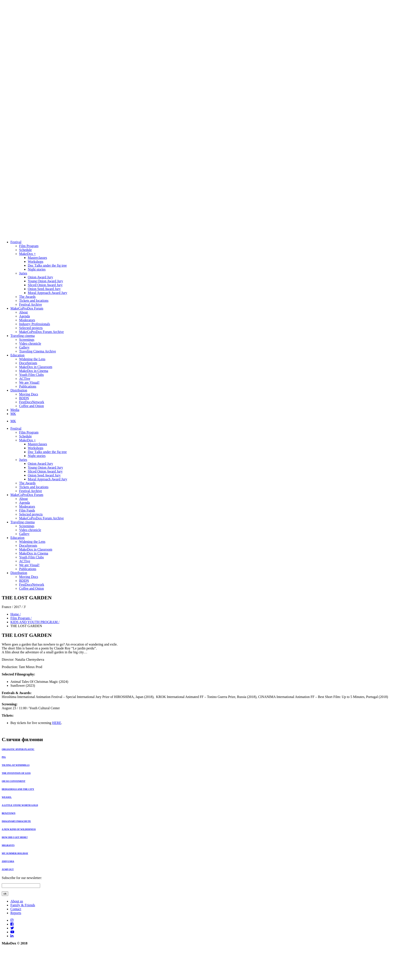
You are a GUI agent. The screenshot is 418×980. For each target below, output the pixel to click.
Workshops (36, 262)
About (23, 312)
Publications (28, 386)
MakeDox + (27, 254)
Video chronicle (30, 343)
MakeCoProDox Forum (27, 308)
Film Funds (27, 510)
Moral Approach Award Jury (47, 293)
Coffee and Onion (31, 406)
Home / (16, 614)
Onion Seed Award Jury (44, 289)
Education (17, 355)
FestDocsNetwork (32, 402)
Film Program (29, 246)
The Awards (27, 297)
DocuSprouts (28, 363)
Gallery (24, 347)
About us (17, 901)
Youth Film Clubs (31, 375)
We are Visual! (29, 382)
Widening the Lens (32, 359)
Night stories (37, 269)
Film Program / (21, 618)
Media (15, 410)
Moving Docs (29, 394)
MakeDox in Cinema (34, 371)
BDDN (24, 398)
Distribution (19, 390)
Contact (16, 909)
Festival (16, 242)
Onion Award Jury (40, 277)
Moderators (27, 320)
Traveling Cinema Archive (38, 351)
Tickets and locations (34, 301)
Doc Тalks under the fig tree (47, 265)
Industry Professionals (35, 324)
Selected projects (31, 328)
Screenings (27, 340)
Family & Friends (23, 905)
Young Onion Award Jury (45, 281)
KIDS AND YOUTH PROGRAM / (35, 622)
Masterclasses (37, 258)
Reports (16, 913)
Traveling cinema (23, 336)
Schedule (25, 250)
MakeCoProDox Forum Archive (41, 332)
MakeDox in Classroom (36, 367)
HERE (57, 723)
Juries (23, 273)
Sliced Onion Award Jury (45, 285)
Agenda (24, 316)
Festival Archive (30, 304)
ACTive (25, 379)
